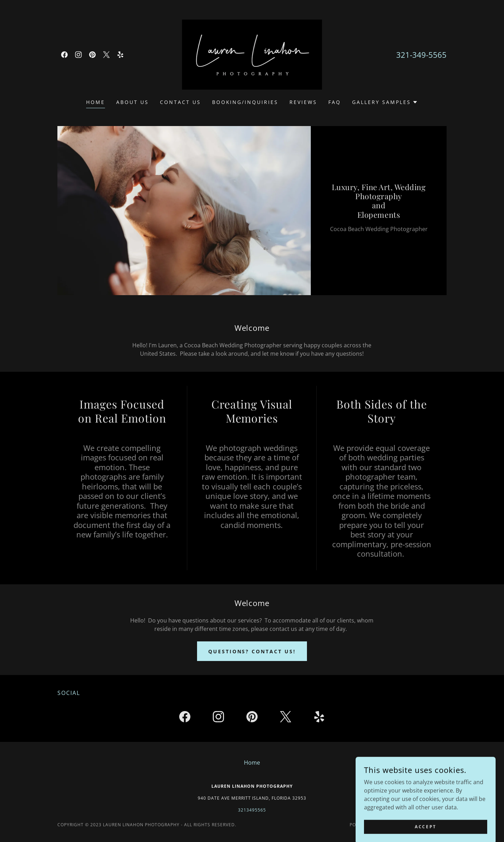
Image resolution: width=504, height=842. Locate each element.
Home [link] (96, 102)
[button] (385, 102)
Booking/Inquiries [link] (245, 102)
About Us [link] (132, 102)
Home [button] (252, 763)
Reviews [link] (303, 102)
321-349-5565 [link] (421, 55)
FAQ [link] (335, 102)
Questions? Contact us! (252, 651)
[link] (64, 55)
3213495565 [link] (252, 810)
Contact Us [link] (180, 102)
